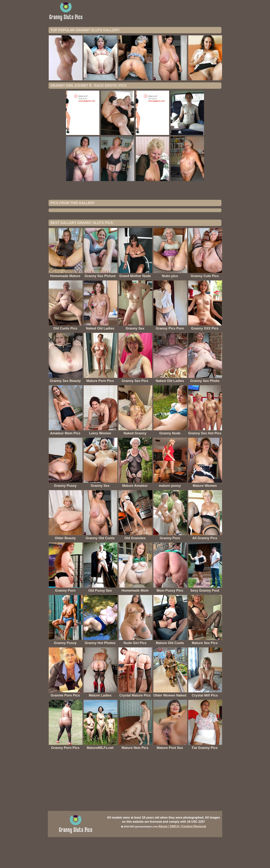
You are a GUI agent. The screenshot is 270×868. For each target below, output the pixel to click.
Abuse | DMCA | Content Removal (182, 857)
